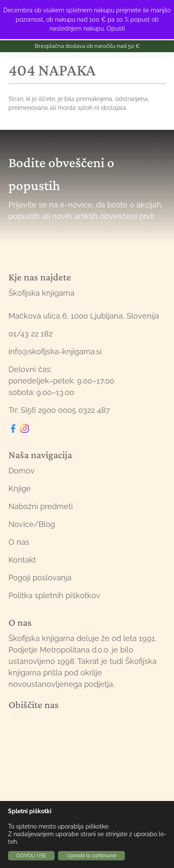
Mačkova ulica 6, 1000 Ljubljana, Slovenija (84, 316)
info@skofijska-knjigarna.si (55, 351)
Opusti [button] (116, 28)
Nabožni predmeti (41, 506)
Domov (22, 471)
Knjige (20, 489)
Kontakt (22, 560)
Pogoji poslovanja (40, 578)
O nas (19, 542)
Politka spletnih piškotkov (54, 595)
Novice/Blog (32, 524)
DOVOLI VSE (31, 856)
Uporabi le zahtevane (91, 856)
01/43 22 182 (30, 334)
